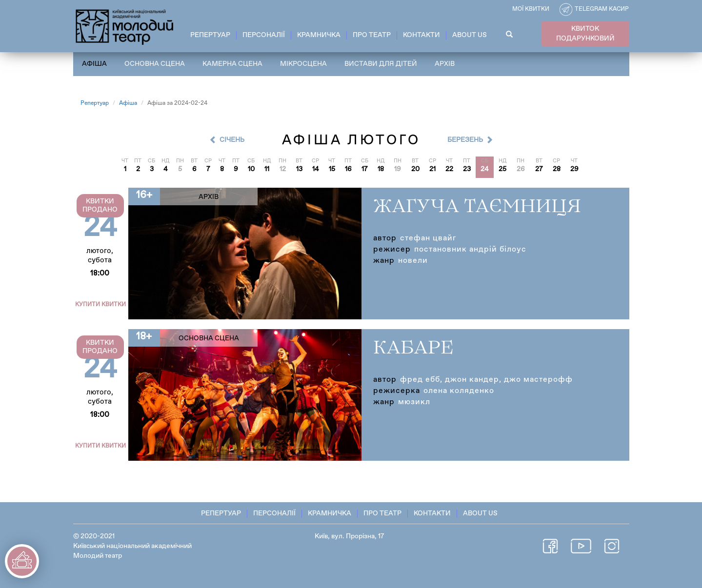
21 (432, 169)
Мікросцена (303, 64)
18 (381, 169)
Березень (465, 140)
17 (365, 169)
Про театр (372, 35)
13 (299, 169)
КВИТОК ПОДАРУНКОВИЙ (585, 34)
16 (348, 169)
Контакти (421, 35)
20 (415, 169)
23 (467, 169)
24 (485, 169)
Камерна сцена (232, 64)
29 (574, 169)
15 (332, 169)
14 (316, 169)
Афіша (94, 64)
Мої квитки (531, 9)
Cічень (232, 140)
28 (557, 169)
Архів (445, 64)
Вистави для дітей (381, 64)
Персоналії (264, 35)
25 (502, 169)
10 (251, 169)
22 (449, 169)
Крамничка (319, 35)
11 (267, 169)
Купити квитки (100, 305)
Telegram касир (602, 9)
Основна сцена (155, 64)
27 (539, 169)
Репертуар (210, 35)
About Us (470, 35)
